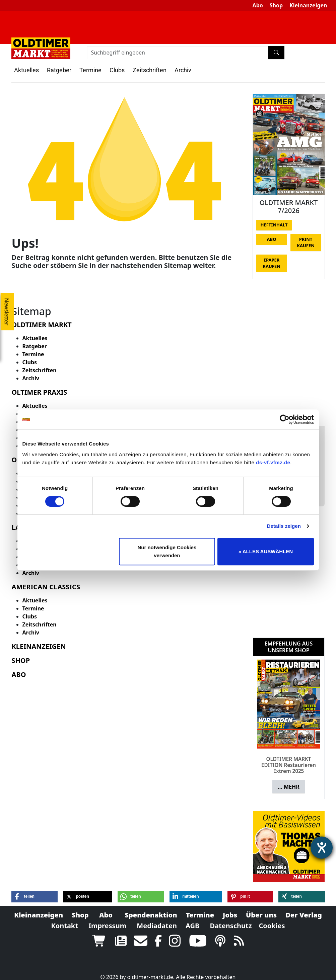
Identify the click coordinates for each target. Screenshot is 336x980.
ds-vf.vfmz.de (273, 462)
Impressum (107, 920)
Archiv (183, 70)
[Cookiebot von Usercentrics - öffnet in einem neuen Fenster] (285, 419)
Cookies (272, 920)
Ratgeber (59, 70)
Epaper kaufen (271, 263)
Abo (258, 5)
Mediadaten (157, 920)
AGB (192, 920)
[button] (35, 891)
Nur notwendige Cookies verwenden (167, 551)
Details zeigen (284, 526)
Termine (90, 70)
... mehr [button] (288, 781)
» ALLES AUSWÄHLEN (266, 551)
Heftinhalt (274, 225)
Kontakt (64, 920)
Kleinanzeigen (308, 5)
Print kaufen (306, 242)
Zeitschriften (150, 70)
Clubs (117, 70)
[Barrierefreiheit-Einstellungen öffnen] (322, 848)
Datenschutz (231, 920)
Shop (276, 5)
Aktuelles (26, 70)
